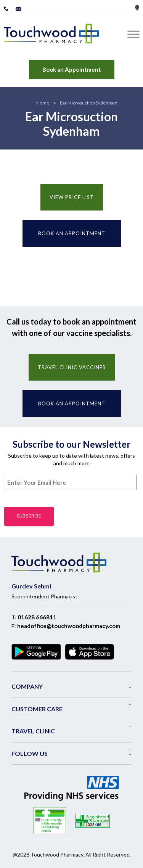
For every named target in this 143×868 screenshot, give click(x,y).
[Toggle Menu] (135, 34)
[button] (71, 685)
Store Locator (137, 8)
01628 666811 (37, 617)
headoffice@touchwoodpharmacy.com (69, 626)
